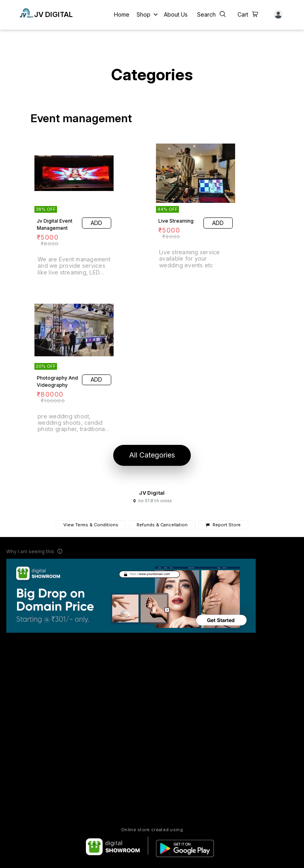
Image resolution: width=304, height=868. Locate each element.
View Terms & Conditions (91, 525)
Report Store (223, 525)
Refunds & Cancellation (162, 525)
